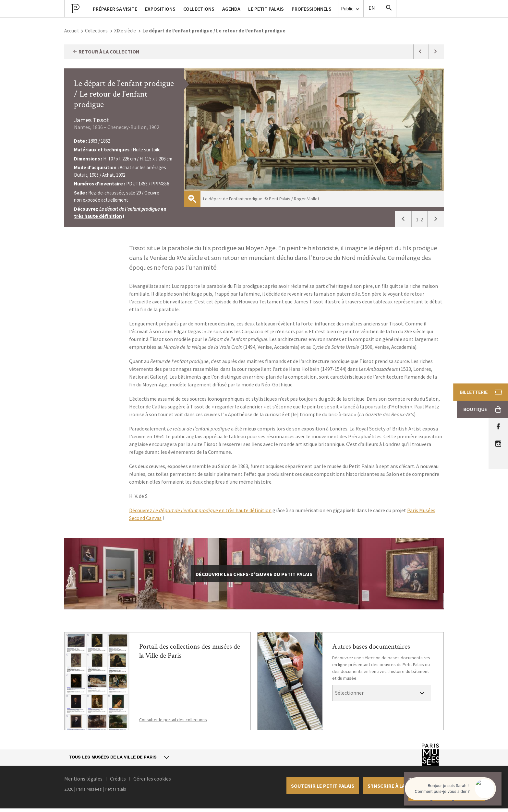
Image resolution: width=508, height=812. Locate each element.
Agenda (231, 9)
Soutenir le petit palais (323, 786)
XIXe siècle (125, 31)
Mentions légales (83, 779)
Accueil (71, 31)
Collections (96, 31)
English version (372, 9)
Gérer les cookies (152, 779)
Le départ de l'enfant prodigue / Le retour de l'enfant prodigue (124, 94)
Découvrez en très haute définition (200, 510)
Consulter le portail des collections (173, 720)
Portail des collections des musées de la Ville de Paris (190, 651)
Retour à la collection (106, 52)
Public (351, 9)
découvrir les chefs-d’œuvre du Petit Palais (254, 574)
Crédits (118, 779)
